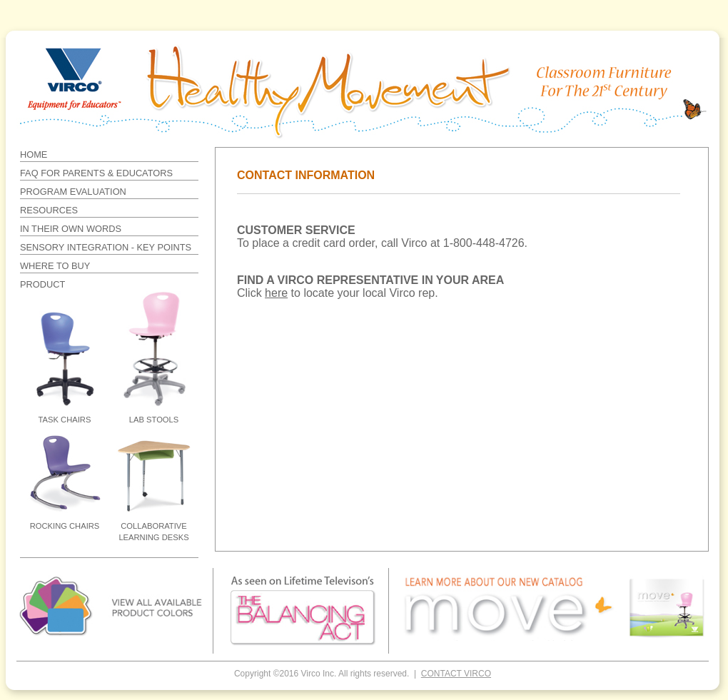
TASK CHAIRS (65, 420)
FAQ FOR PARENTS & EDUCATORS (96, 173)
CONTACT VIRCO (456, 674)
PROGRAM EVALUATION (73, 192)
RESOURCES (49, 210)
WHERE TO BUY (55, 266)
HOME (34, 154)
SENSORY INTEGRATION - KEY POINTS (106, 247)
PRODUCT (42, 284)
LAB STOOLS (154, 420)
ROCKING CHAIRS (65, 526)
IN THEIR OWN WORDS (71, 229)
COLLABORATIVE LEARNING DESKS (153, 532)
